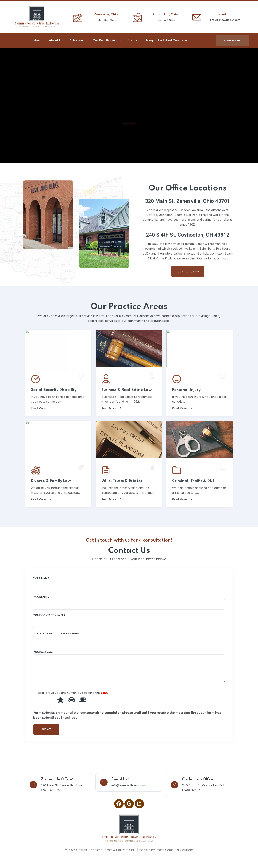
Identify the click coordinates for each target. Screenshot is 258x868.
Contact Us (232, 41)
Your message (129, 667)
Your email (129, 603)
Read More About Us (129, 124)
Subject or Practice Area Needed (129, 640)
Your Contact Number (129, 621)
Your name (129, 584)
